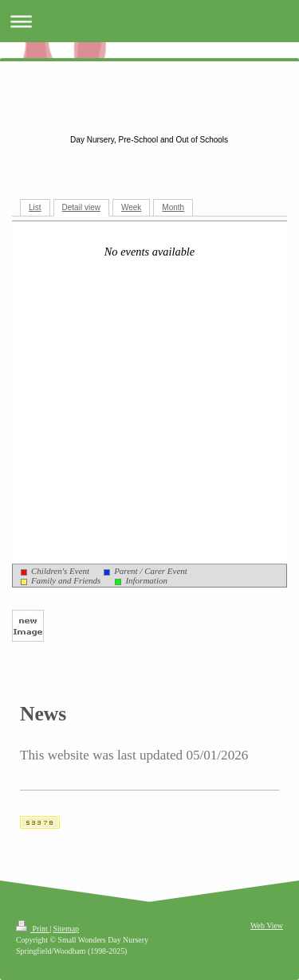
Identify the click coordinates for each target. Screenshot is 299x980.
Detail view (81, 207)
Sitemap (66, 929)
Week (131, 207)
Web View (267, 925)
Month (173, 207)
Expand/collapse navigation (149, 21)
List (35, 207)
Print (33, 929)
